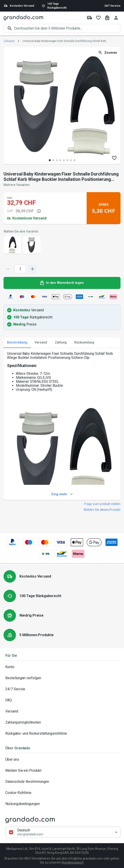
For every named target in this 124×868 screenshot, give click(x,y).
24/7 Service (112, 6)
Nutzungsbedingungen (62, 804)
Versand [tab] (41, 343)
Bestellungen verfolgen (62, 678)
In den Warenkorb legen (62, 283)
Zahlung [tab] (61, 343)
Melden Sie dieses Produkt (102, 510)
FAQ (62, 700)
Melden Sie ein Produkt (62, 771)
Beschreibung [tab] (17, 343)
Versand (62, 711)
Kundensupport (73, 862)
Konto (62, 667)
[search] (67, 28)
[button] (63, 832)
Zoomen (108, 53)
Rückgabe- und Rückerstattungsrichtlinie (62, 734)
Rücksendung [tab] (84, 343)
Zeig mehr (62, 494)
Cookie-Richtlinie (62, 793)
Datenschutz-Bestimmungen (62, 782)
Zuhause (9, 41)
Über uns (62, 759)
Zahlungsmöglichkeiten (62, 722)
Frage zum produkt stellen (102, 504)
